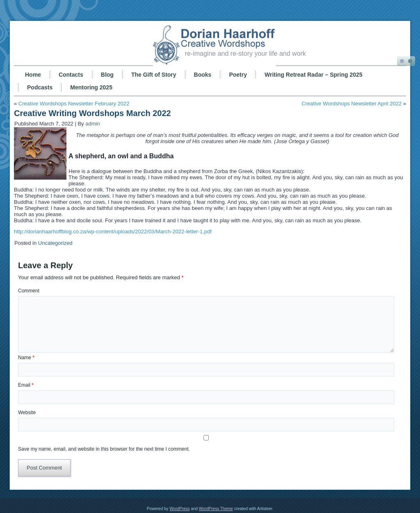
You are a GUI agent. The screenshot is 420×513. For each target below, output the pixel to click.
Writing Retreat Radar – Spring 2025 (314, 75)
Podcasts (40, 87)
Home (33, 75)
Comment (29, 291)
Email (26, 385)
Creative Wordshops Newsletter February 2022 (74, 104)
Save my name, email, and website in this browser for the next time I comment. (104, 449)
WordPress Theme (216, 509)
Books (203, 75)
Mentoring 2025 (91, 87)
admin (92, 124)
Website (27, 413)
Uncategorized (55, 243)
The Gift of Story (154, 75)
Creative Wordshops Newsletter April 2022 (352, 104)
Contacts (71, 75)
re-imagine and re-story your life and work (245, 54)
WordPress (179, 509)
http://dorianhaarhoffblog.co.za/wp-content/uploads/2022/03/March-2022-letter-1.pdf (113, 231)
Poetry (238, 75)
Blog (107, 75)
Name (26, 358)
